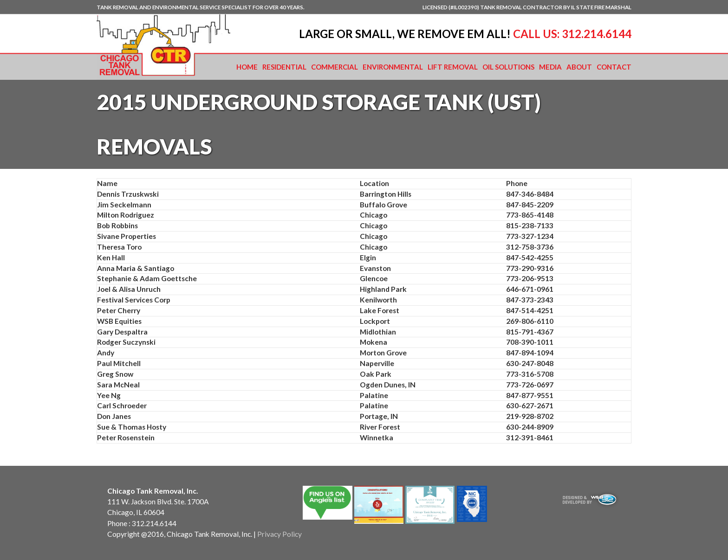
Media (550, 67)
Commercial (335, 67)
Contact (614, 67)
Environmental (393, 67)
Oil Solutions (508, 67)
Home (247, 67)
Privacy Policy (279, 534)
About (579, 67)
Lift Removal (453, 67)
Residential (284, 67)
